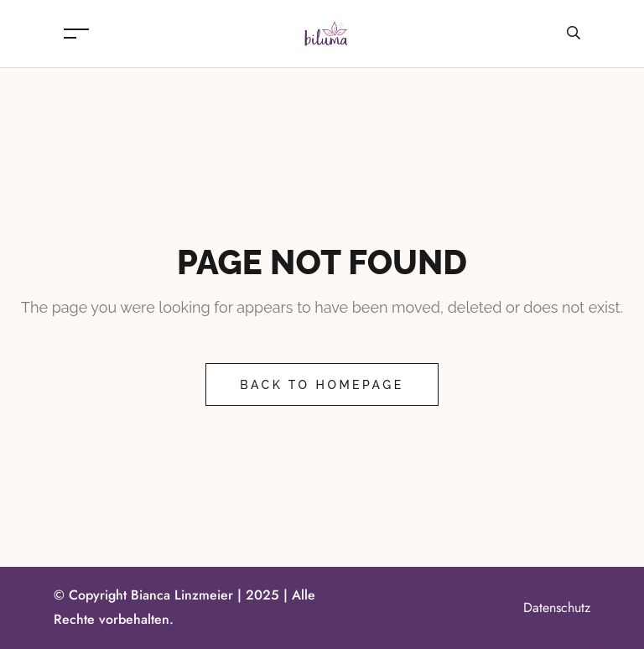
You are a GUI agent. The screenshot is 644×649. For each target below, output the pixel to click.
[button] (37, 612)
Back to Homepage (322, 385)
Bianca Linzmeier (182, 595)
